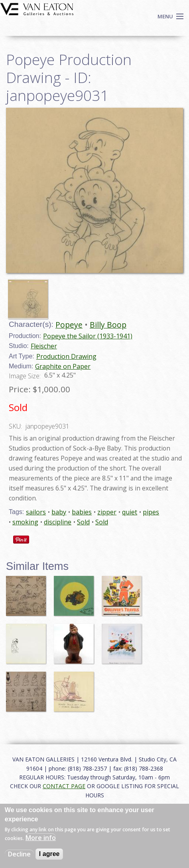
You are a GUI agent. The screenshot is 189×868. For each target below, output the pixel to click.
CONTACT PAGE (64, 786)
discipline (58, 522)
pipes (151, 512)
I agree (49, 854)
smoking (25, 522)
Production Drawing (66, 356)
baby (59, 512)
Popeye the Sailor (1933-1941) (88, 336)
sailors (36, 512)
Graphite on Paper (63, 366)
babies (82, 512)
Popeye (69, 325)
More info (41, 838)
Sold (83, 522)
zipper (107, 512)
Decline (19, 854)
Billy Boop (108, 325)
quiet (130, 512)
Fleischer (44, 346)
